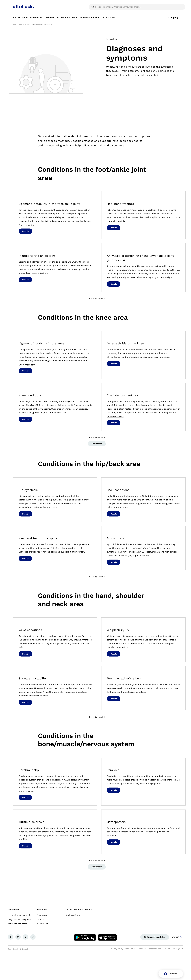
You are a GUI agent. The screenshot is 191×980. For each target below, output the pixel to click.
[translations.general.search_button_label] (174, 13)
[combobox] (171, 3)
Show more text (27, 232)
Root (15, 31)
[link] (20, 24)
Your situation (24, 31)
